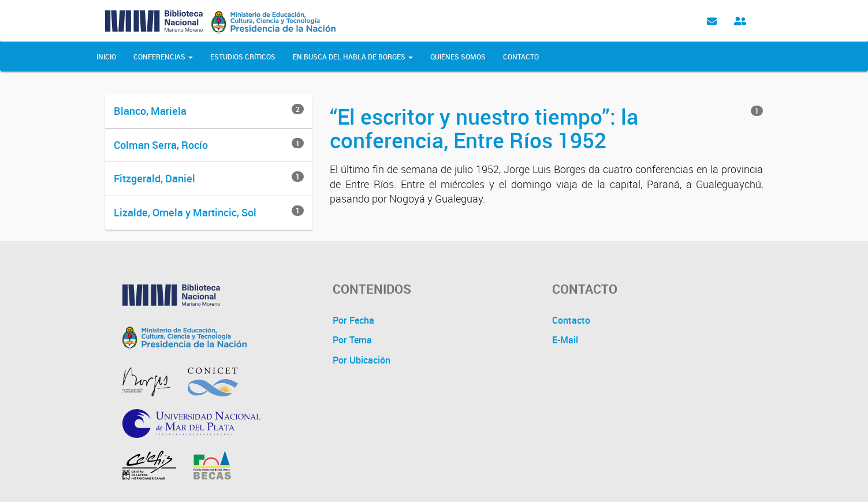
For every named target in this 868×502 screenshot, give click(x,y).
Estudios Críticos (243, 57)
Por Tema (352, 340)
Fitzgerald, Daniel (154, 178)
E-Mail (565, 340)
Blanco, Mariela (150, 111)
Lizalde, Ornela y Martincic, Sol (185, 212)
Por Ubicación (362, 360)
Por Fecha (353, 320)
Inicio (106, 57)
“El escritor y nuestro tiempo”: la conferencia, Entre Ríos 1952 (484, 128)
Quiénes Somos (458, 57)
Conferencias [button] (163, 57)
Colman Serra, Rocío (161, 145)
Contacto (521, 57)
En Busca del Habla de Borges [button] (353, 57)
